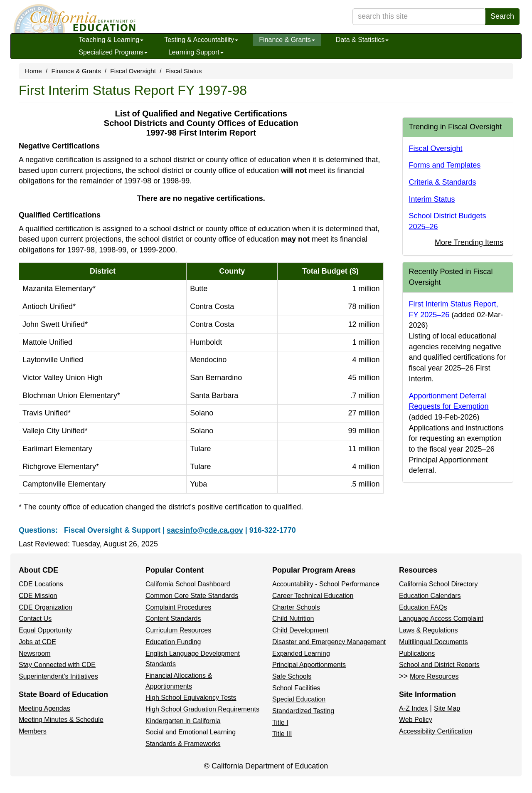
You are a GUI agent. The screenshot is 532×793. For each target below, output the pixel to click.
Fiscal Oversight (133, 71)
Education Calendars (430, 596)
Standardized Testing (303, 711)
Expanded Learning (301, 653)
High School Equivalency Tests (191, 698)
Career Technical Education (313, 596)
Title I (280, 723)
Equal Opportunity (45, 630)
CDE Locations (41, 584)
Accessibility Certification (436, 731)
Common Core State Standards (192, 596)
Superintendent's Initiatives (58, 676)
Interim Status (432, 199)
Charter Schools (296, 607)
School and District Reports (439, 665)
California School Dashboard (188, 584)
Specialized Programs (113, 52)
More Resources (434, 676)
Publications (417, 653)
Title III (282, 734)
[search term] (419, 17)
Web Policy (416, 720)
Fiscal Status (184, 71)
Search (502, 16)
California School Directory (438, 584)
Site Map (447, 708)
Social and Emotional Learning (191, 732)
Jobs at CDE (37, 642)
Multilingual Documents (433, 642)
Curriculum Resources (178, 630)
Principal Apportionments (309, 665)
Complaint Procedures (178, 607)
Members (33, 731)
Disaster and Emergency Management (329, 642)
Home (33, 71)
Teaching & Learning (111, 40)
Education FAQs (423, 607)
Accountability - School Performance (326, 584)
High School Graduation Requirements (202, 709)
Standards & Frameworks (183, 744)
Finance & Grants (287, 40)
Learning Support (196, 52)
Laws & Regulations (428, 630)
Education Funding (173, 642)
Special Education (299, 699)
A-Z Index (413, 708)
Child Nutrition (293, 619)
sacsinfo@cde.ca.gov (205, 530)
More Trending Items (469, 242)
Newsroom (34, 653)
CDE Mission (38, 596)
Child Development (300, 630)
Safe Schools (292, 676)
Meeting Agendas (44, 708)
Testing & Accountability (201, 40)
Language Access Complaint (441, 619)
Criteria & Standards (443, 182)
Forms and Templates (445, 165)
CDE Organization (46, 607)
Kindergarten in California (183, 721)
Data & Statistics (362, 40)
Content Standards (173, 619)
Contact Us (35, 619)
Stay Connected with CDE (57, 665)
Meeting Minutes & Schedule (61, 720)
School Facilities (296, 688)
